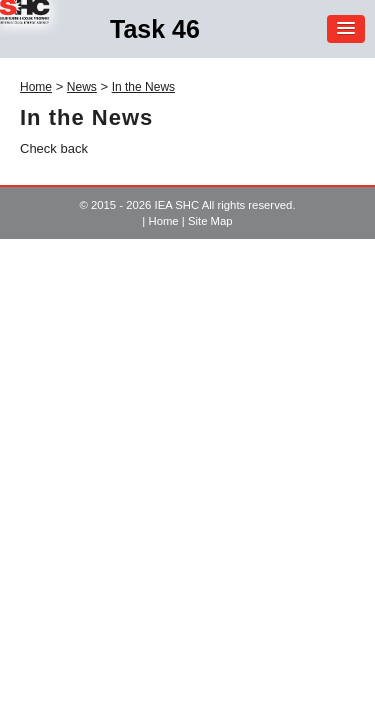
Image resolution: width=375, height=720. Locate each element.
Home (36, 87)
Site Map (210, 221)
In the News (143, 87)
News (82, 87)
